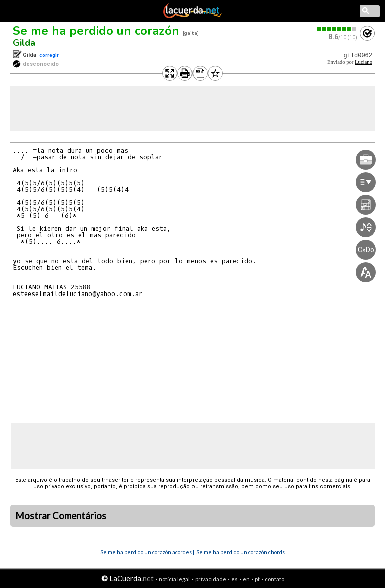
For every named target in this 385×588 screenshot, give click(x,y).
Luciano (364, 62)
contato (274, 579)
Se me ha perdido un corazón (96, 31)
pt (257, 579)
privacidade (211, 579)
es (234, 579)
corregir (49, 55)
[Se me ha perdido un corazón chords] (240, 552)
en (246, 579)
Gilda (24, 43)
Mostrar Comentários (61, 516)
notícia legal (174, 579)
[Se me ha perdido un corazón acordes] (146, 552)
